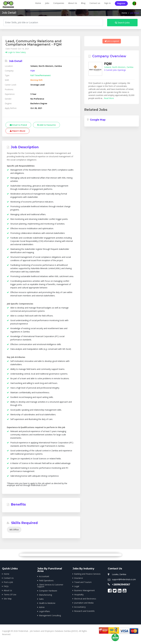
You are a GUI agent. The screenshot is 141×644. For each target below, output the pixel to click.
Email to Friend (18, 125)
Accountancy (80, 607)
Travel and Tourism (83, 582)
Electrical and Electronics (85, 599)
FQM (33, 71)
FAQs (6, 586)
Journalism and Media (84, 603)
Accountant (44, 576)
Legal (77, 586)
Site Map (8, 599)
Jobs (47, 3)
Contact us (95, 3)
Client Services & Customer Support (50, 586)
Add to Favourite (46, 125)
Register (121, 3)
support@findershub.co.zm (124, 579)
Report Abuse (17, 131)
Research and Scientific (84, 611)
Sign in (107, 3)
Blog (83, 3)
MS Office (14, 530)
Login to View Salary (16, 52)
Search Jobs (122, 23)
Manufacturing (45, 595)
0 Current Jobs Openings (115, 70)
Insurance (79, 578)
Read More (109, 98)
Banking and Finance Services (87, 574)
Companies (59, 3)
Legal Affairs (44, 611)
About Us (73, 3)
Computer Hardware (48, 591)
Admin (42, 607)
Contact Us (9, 578)
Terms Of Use (10, 595)
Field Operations (46, 580)
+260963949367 (121, 584)
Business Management (84, 590)
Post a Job (8, 582)
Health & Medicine (47, 603)
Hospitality (79, 595)
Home (38, 3)
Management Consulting (50, 615)
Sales (41, 599)
